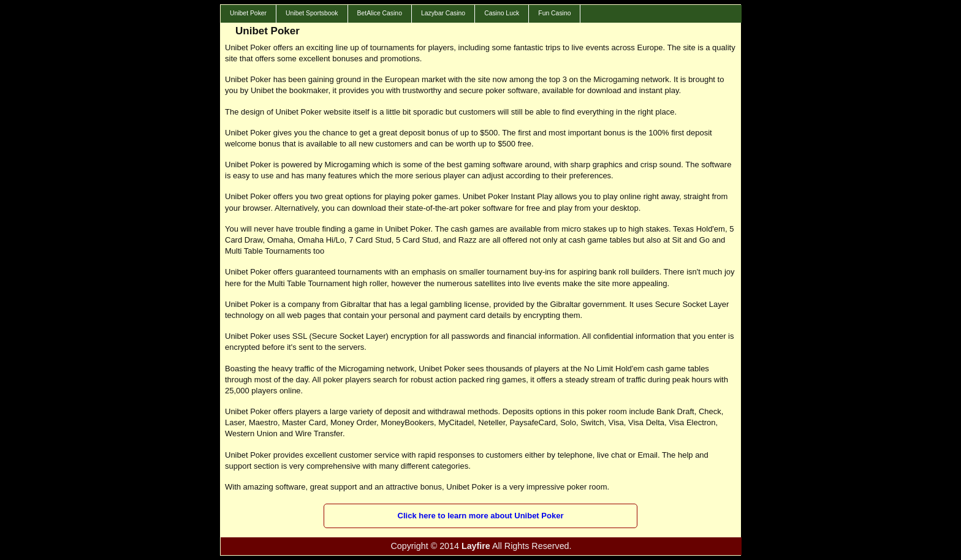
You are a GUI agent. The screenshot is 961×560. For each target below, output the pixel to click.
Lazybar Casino (443, 13)
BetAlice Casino (380, 13)
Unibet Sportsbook (312, 13)
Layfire (476, 546)
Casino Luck (502, 13)
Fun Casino (554, 13)
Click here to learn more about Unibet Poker (481, 516)
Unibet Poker (248, 13)
